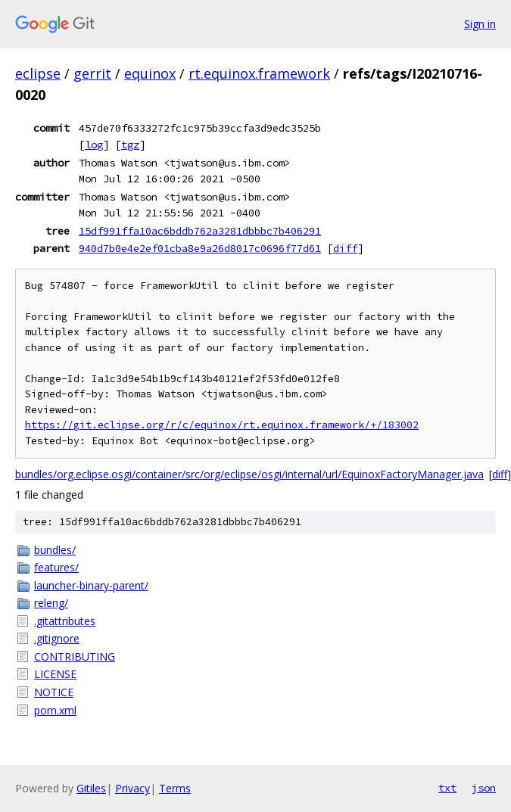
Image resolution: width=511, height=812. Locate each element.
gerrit (92, 73)
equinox (150, 73)
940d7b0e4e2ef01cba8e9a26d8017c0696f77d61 (200, 248)
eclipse (38, 73)
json (484, 788)
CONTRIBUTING (75, 656)
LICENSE (55, 674)
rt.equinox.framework (259, 73)
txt (447, 788)
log (94, 145)
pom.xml (55, 710)
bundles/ (55, 550)
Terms (175, 788)
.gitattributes (65, 621)
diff (345, 248)
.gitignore (57, 638)
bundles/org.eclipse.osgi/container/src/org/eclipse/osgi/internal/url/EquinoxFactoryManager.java (249, 474)
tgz (130, 145)
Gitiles (91, 788)
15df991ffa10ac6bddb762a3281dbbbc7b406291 (200, 231)
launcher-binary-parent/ (91, 585)
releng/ (51, 603)
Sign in (480, 24)
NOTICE (54, 692)
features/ (56, 567)
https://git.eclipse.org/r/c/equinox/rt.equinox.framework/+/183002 (222, 425)
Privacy (132, 788)
